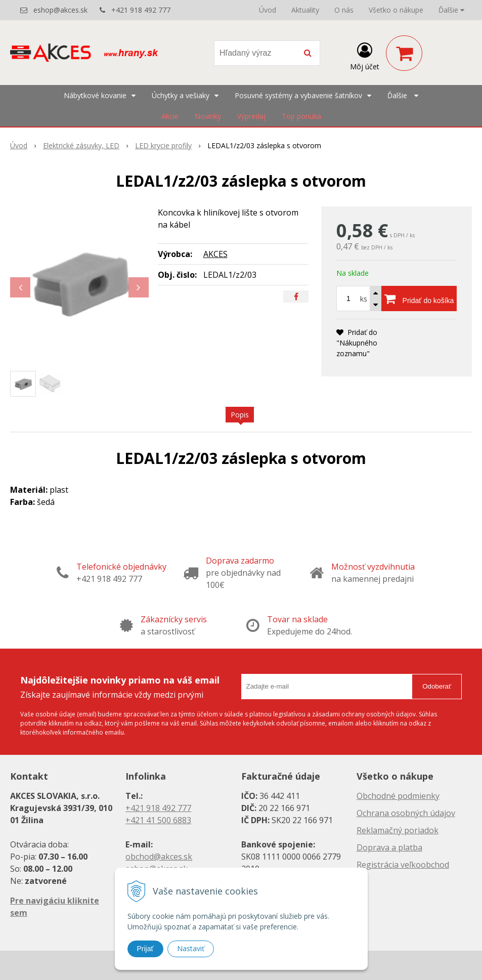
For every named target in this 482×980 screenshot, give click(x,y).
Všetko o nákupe (396, 10)
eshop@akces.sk (60, 10)
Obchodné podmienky (398, 796)
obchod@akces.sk (159, 857)
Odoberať (437, 686)
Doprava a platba (389, 847)
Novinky (208, 116)
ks (364, 299)
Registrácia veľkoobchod (403, 865)
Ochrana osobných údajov (406, 813)
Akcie (170, 116)
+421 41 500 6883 (158, 820)
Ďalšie (451, 10)
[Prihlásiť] (365, 55)
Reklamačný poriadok (398, 830)
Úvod (268, 10)
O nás (344, 10)
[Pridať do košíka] (419, 299)
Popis (240, 415)
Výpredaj (251, 116)
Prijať (145, 949)
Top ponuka (301, 116)
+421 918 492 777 (141, 10)
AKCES (215, 254)
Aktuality (305, 10)
